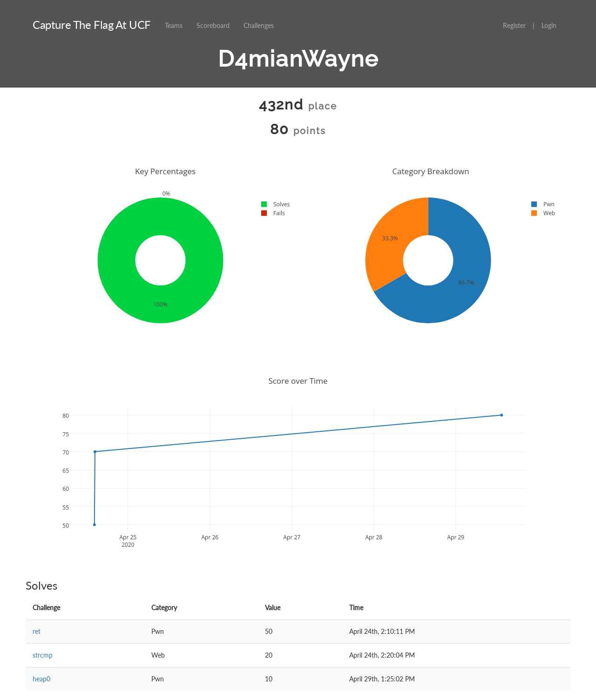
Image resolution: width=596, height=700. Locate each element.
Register (514, 25)
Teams (174, 25)
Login (549, 25)
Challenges (259, 25)
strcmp (43, 655)
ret (37, 631)
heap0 (41, 679)
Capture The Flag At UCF (92, 24)
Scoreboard (213, 25)
